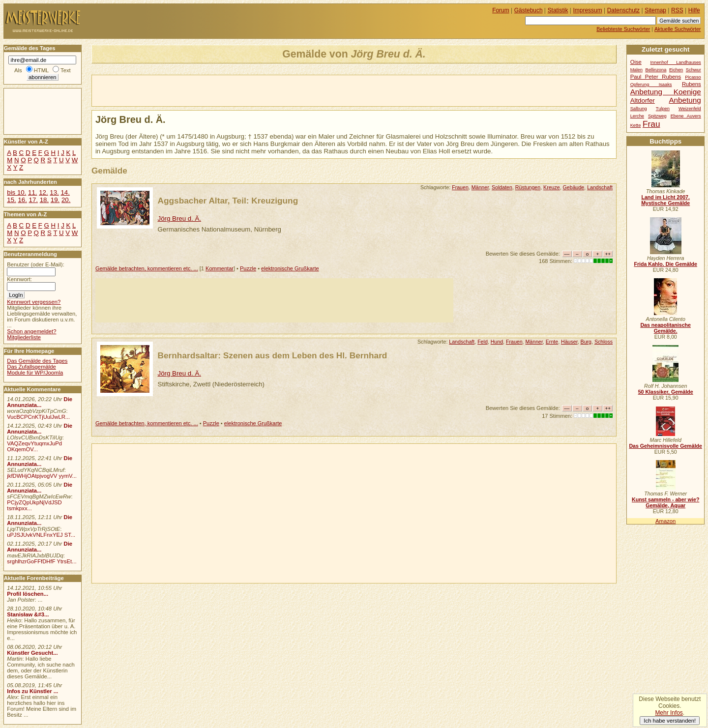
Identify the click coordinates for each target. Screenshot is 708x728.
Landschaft (600, 187)
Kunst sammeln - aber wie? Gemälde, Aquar (665, 502)
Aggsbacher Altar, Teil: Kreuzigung (228, 201)
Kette (636, 125)
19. (55, 200)
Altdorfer (643, 101)
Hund (497, 342)
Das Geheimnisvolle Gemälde (665, 446)
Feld (483, 342)
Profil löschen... (28, 594)
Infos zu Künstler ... (32, 691)
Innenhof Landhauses (675, 62)
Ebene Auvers (686, 116)
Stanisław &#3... (28, 614)
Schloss (604, 342)
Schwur (693, 70)
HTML (41, 70)
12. (43, 192)
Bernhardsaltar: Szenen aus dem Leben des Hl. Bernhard (273, 355)
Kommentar (220, 268)
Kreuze (552, 187)
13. (54, 192)
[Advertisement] (207, 90)
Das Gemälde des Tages (37, 361)
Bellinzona (656, 70)
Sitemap (655, 10)
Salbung (639, 109)
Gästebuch (529, 10)
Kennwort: (19, 279)
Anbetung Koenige (666, 92)
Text (66, 70)
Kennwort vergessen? (34, 302)
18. (44, 200)
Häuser (569, 342)
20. (66, 200)
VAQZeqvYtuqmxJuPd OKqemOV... (34, 446)
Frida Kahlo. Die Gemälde (665, 264)
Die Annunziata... (40, 402)
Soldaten (502, 187)
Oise (636, 62)
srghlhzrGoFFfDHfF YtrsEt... (42, 561)
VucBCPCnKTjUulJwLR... (38, 417)
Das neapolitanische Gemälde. (665, 328)
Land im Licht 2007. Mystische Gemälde (665, 200)
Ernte (552, 342)
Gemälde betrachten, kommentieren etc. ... (147, 268)
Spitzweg (657, 116)
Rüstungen (528, 187)
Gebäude (574, 187)
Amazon (665, 521)
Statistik (558, 10)
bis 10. (16, 192)
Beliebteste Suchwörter (623, 29)
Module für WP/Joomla (35, 373)
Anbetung (685, 100)
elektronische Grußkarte (290, 268)
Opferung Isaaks (651, 85)
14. (65, 192)
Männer (480, 187)
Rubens (692, 84)
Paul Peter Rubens (656, 77)
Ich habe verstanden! (670, 721)
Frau (651, 124)
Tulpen (663, 109)
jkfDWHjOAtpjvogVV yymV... (42, 476)
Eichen (676, 70)
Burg (586, 342)
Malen (636, 70)
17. (33, 200)
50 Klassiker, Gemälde (666, 392)
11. (32, 192)
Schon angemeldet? (31, 331)
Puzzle (248, 268)
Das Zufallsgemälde (31, 367)
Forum (501, 10)
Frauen (460, 187)
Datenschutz (623, 10)
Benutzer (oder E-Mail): (35, 264)
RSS (677, 10)
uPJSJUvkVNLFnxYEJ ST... (41, 535)
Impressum (588, 10)
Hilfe (694, 10)
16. (22, 200)
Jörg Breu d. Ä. (179, 218)
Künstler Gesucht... (32, 653)
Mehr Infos (669, 713)
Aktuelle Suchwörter (678, 29)
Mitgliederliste (24, 337)
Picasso (693, 77)
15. (11, 200)
